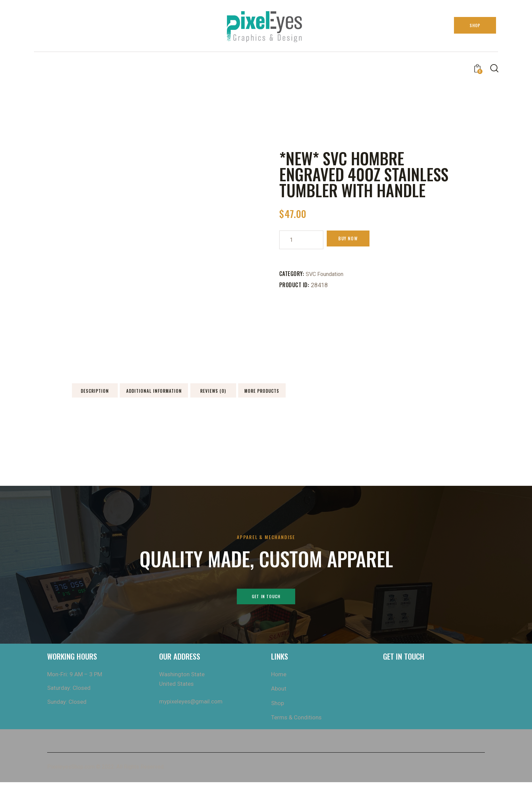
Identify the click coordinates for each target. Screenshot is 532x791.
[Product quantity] (301, 240)
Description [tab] (119, 394)
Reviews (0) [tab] (312, 394)
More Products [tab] (408, 394)
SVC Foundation (327, 274)
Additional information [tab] (215, 394)
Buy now (355, 240)
